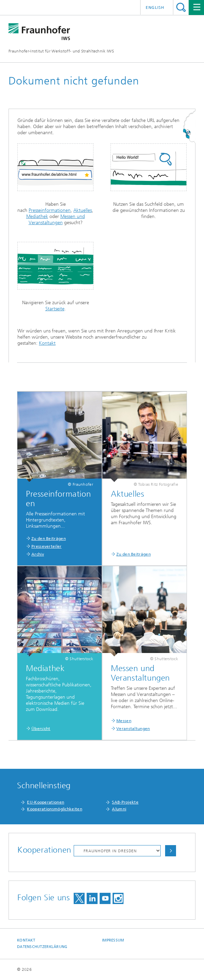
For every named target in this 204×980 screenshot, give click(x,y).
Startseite (55, 309)
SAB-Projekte (125, 802)
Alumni (119, 809)
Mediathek (37, 216)
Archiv (38, 554)
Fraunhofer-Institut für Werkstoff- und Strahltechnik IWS (61, 51)
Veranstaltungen (133, 729)
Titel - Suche (181, 7)
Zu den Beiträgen (49, 539)
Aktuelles (83, 210)
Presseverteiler (47, 546)
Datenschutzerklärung (42, 947)
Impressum (113, 940)
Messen (124, 721)
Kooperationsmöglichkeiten (55, 809)
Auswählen (171, 851)
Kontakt (47, 343)
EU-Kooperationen (46, 802)
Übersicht (41, 729)
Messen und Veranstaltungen (57, 220)
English (155, 7)
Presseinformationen (50, 210)
